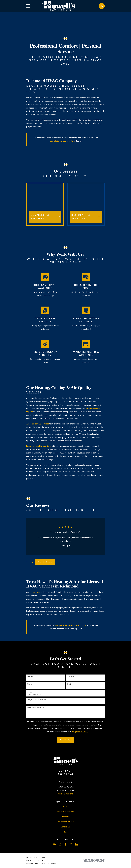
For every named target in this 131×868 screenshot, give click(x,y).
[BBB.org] (60, 844)
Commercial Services (65, 822)
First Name (31, 676)
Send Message (66, 740)
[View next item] (32, 562)
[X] (71, 844)
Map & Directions (65, 794)
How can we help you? (35, 708)
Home (65, 806)
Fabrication (65, 817)
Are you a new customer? (36, 700)
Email (69, 684)
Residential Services (65, 812)
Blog (65, 832)
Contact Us (65, 827)
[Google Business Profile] (55, 844)
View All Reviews (45, 562)
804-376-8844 (65, 774)
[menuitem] (30, 863)
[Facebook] (66, 844)
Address (30, 692)
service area (35, 592)
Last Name (71, 676)
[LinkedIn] (76, 844)
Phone (30, 684)
